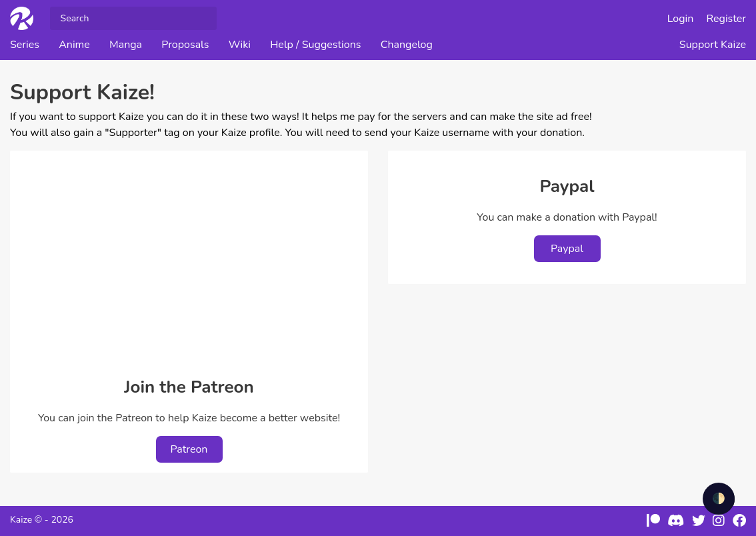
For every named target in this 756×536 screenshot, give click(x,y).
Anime (74, 45)
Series (25, 45)
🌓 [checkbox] (719, 499)
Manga (126, 45)
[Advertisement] (189, 261)
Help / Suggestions (315, 45)
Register (727, 19)
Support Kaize (713, 45)
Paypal (567, 249)
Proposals (185, 45)
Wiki (240, 45)
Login (681, 19)
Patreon (189, 449)
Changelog (407, 45)
